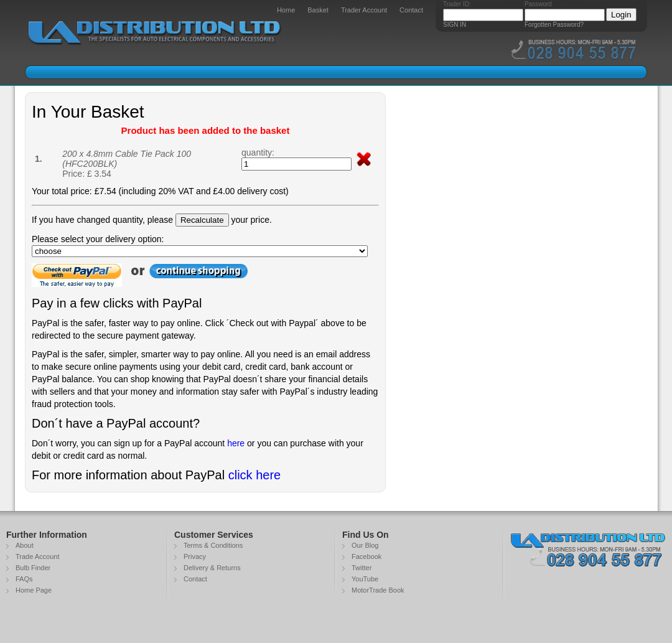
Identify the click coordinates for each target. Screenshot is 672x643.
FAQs (24, 579)
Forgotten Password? (554, 25)
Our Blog (365, 545)
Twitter (362, 568)
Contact (411, 10)
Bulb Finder (33, 568)
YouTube (365, 579)
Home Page (34, 590)
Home (286, 10)
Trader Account (364, 10)
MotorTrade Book (378, 590)
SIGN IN (455, 25)
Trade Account (38, 556)
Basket (318, 10)
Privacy (195, 556)
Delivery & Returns (212, 568)
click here (254, 475)
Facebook (366, 556)
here (236, 443)
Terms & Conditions (213, 545)
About (25, 545)
